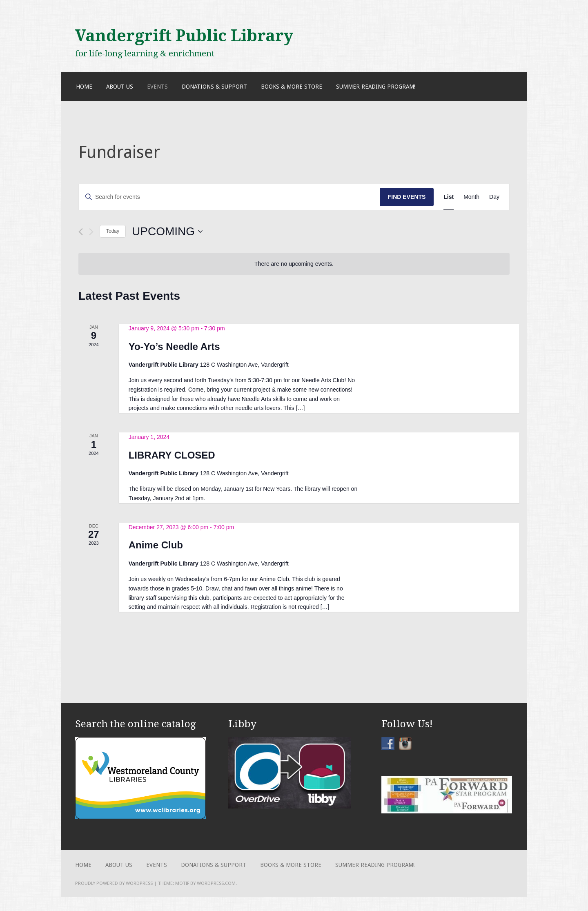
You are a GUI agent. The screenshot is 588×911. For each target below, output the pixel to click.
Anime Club (156, 545)
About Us (120, 87)
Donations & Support (214, 87)
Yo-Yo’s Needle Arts (174, 346)
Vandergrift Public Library (184, 36)
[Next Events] (91, 232)
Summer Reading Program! (376, 87)
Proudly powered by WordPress (114, 883)
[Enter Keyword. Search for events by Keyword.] (229, 197)
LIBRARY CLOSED (172, 455)
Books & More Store (292, 87)
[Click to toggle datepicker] (167, 232)
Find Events (407, 197)
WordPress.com (216, 883)
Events (157, 87)
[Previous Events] (81, 232)
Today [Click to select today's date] (113, 231)
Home (84, 87)
